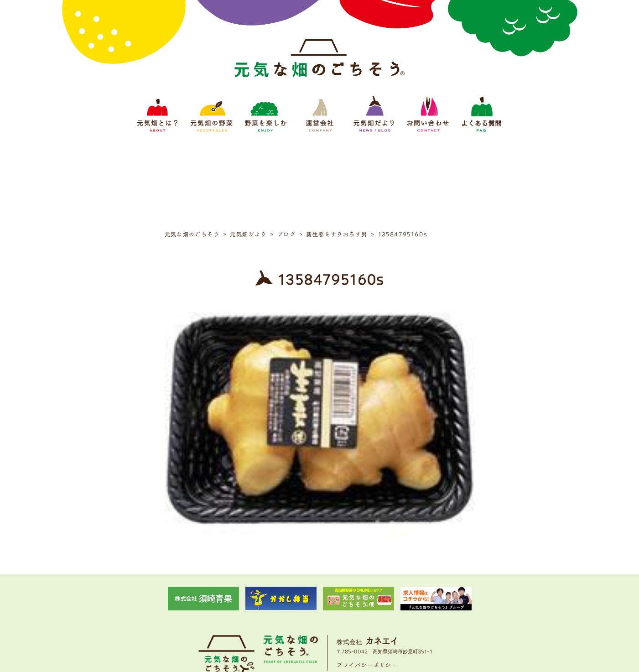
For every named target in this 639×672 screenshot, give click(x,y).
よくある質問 (440, 609)
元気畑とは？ (199, 609)
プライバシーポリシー (367, 581)
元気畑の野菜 (240, 609)
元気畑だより (358, 609)
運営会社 (322, 609)
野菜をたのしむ (284, 609)
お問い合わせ (399, 609)
